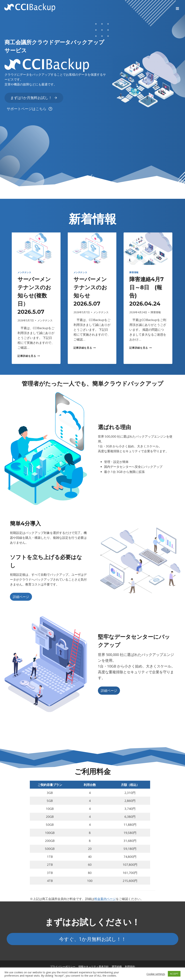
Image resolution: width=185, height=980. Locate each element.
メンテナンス (24, 272)
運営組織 (117, 967)
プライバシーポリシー (63, 967)
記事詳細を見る (29, 356)
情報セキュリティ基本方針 (94, 967)
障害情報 (134, 272)
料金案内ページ (105, 899)
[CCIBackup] (30, 7)
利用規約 (130, 967)
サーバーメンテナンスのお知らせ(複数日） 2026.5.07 (34, 296)
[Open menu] (177, 7)
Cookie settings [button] (156, 974)
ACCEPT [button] (174, 974)
